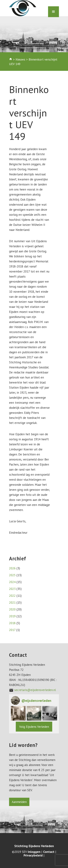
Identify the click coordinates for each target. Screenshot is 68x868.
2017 (12, 630)
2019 (12, 616)
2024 (12, 582)
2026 (12, 568)
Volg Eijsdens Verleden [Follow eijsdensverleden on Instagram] (34, 727)
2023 (12, 589)
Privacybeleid (33, 855)
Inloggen (34, 852)
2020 (12, 609)
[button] (18, 713)
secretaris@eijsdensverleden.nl (35, 690)
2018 (12, 623)
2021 (12, 603)
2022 (12, 596)
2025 (12, 575)
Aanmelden (19, 802)
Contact (49, 852)
